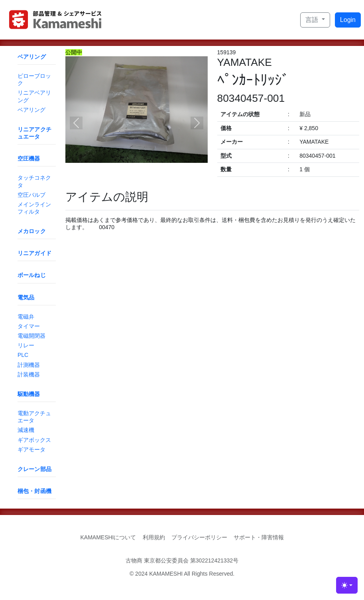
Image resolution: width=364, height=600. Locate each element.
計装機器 (29, 374)
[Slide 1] (129, 179)
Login (348, 20)
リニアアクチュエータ (34, 133)
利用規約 (154, 537)
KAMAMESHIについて (108, 537)
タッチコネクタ (34, 181)
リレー (26, 345)
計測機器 (29, 365)
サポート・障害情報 (259, 537)
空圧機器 (29, 158)
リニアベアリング (34, 96)
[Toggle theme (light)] (347, 585)
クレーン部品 (34, 469)
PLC (23, 355)
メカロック (32, 231)
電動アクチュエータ (34, 417)
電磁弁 (26, 317)
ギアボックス (34, 440)
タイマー (29, 326)
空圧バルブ (31, 195)
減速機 (26, 430)
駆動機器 (29, 394)
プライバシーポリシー (199, 537)
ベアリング (32, 57)
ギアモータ (31, 450)
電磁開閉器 (31, 336)
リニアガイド (34, 253)
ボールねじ (32, 275)
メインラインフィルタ (34, 208)
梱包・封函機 (34, 491)
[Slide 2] (144, 179)
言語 (313, 20)
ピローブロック (34, 79)
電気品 (26, 297)
